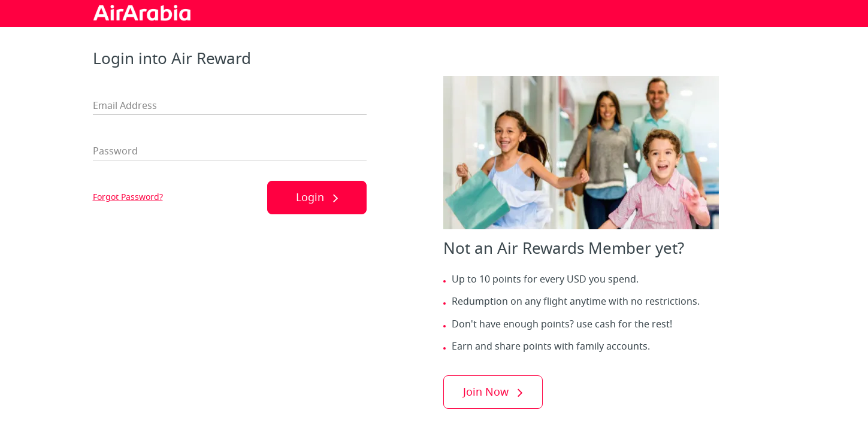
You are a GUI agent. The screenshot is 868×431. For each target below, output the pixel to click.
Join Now (486, 392)
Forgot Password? (128, 197)
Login (310, 198)
